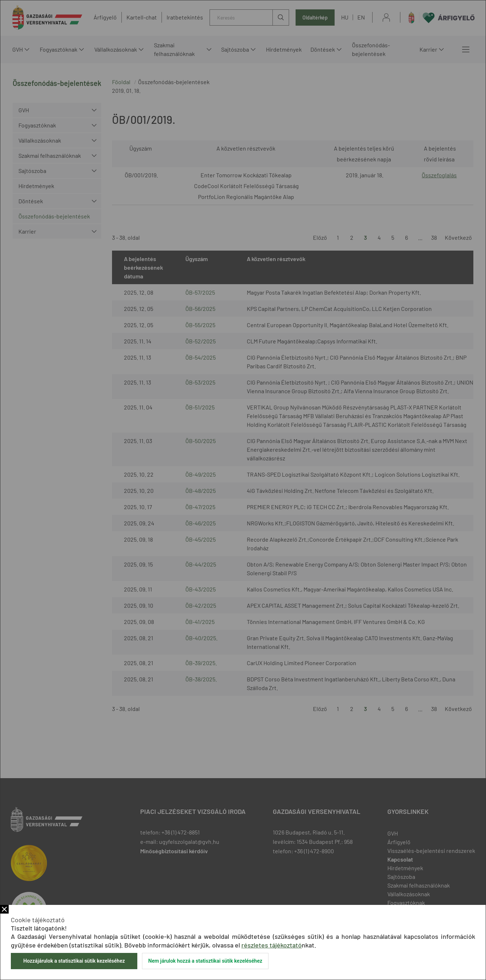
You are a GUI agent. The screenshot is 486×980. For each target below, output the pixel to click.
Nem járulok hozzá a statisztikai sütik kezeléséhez (205, 961)
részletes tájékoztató (272, 945)
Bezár (4, 909)
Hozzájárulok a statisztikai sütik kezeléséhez (74, 961)
